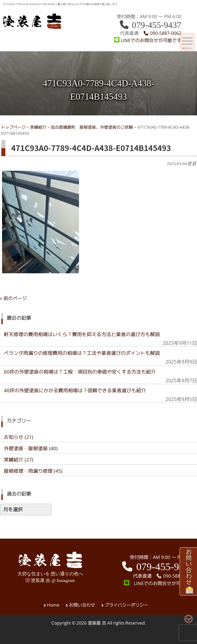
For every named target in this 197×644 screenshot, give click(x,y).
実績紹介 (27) (19, 460)
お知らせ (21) (19, 437)
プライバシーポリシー (126, 605)
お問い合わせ (82, 605)
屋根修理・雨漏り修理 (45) (33, 471)
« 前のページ (13, 298)
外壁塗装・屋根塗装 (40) (31, 448)
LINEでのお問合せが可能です (148, 40)
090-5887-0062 (162, 33)
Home (53, 605)
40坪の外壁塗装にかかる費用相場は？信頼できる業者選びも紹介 (75, 390)
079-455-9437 (150, 25)
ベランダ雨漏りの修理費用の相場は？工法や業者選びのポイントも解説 (82, 353)
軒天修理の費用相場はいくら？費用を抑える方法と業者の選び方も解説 (82, 334)
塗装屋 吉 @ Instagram (50, 580)
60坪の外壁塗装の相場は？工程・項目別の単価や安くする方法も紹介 (80, 372)
